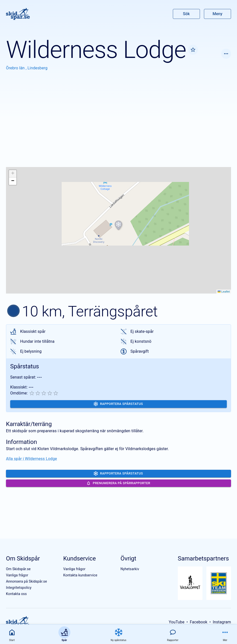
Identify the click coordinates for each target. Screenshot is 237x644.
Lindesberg (38, 68)
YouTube (176, 622)
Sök (187, 14)
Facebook (199, 622)
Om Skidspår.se (18, 569)
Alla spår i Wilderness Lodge (31, 459)
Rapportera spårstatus (118, 404)
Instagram (222, 622)
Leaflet (224, 292)
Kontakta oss (16, 594)
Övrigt (128, 558)
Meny (217, 14)
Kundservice (79, 558)
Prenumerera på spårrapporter (118, 483)
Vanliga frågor (17, 575)
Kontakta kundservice (80, 575)
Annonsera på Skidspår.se (26, 581)
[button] (118, 225)
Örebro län (16, 68)
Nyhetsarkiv (130, 569)
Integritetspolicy (19, 588)
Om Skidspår (23, 558)
